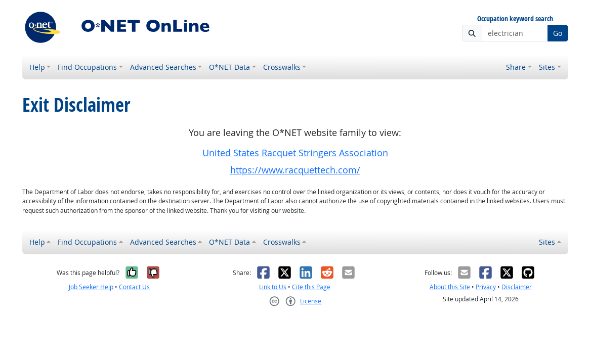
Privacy (486, 287)
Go (558, 33)
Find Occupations (87, 67)
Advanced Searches (163, 67)
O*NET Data (229, 67)
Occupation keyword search (515, 19)
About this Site (450, 287)
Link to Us (273, 287)
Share (516, 67)
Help (37, 67)
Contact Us (134, 287)
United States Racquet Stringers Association (295, 153)
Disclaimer (517, 287)
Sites (547, 67)
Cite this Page (311, 287)
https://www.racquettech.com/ (295, 170)
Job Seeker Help (91, 287)
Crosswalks (282, 67)
